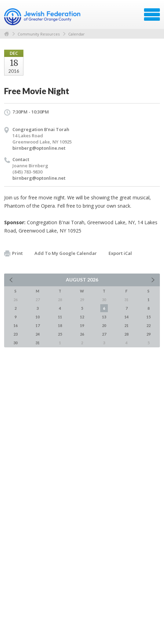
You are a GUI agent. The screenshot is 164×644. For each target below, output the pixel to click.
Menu (152, 14)
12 (82, 317)
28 (126, 334)
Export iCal (120, 253)
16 (16, 325)
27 (104, 334)
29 (148, 334)
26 (82, 334)
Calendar (76, 34)
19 (82, 325)
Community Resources (39, 34)
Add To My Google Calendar (66, 253)
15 (148, 317)
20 (104, 325)
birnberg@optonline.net (39, 148)
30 (16, 343)
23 (16, 334)
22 (148, 325)
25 (60, 334)
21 (126, 325)
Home (7, 34)
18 (60, 325)
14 (126, 317)
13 (104, 317)
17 (38, 325)
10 (38, 317)
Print (13, 254)
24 (38, 334)
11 (60, 317)
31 (38, 343)
